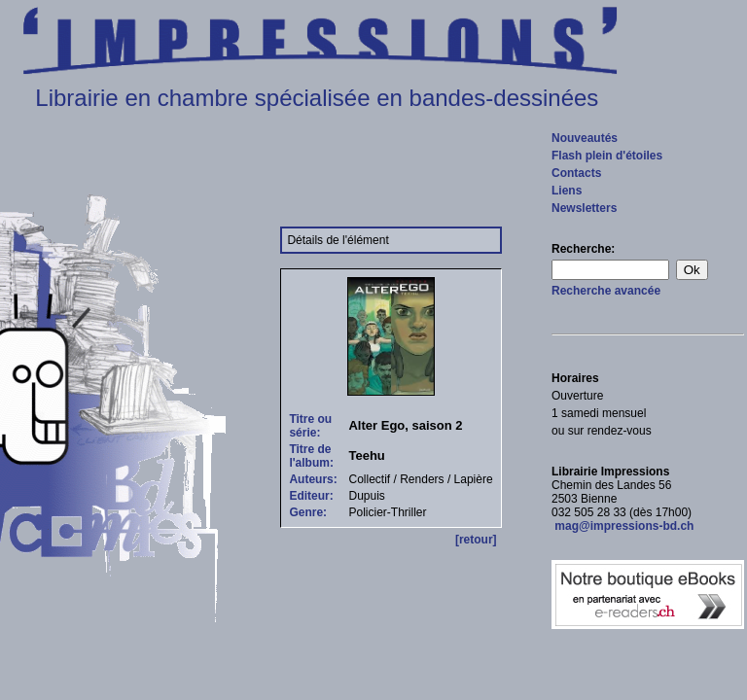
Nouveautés (585, 138)
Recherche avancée (606, 291)
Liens (567, 191)
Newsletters (584, 208)
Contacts (576, 173)
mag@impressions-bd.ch (622, 526)
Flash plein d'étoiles (607, 156)
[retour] (476, 540)
